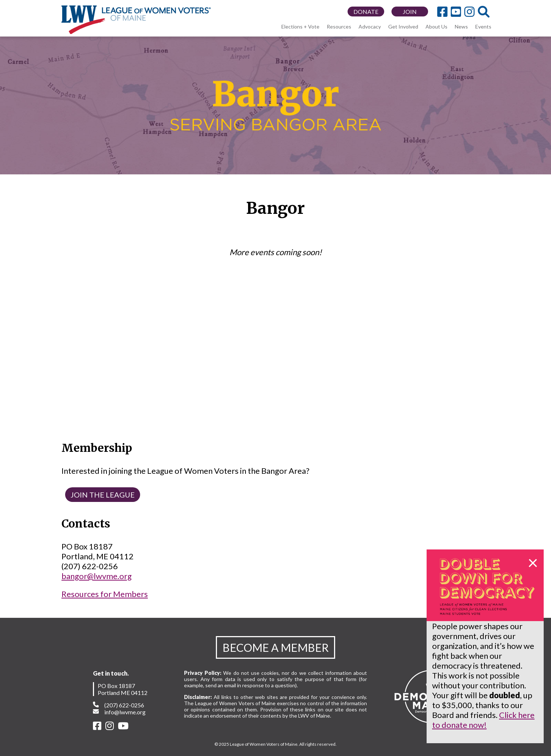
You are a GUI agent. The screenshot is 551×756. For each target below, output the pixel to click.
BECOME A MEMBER (275, 647)
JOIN (410, 12)
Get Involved (403, 27)
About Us (436, 27)
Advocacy (370, 27)
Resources (339, 27)
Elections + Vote (300, 27)
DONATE (366, 12)
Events (483, 27)
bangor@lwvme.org (97, 576)
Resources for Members (105, 594)
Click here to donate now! (483, 720)
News (461, 27)
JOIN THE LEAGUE (103, 495)
